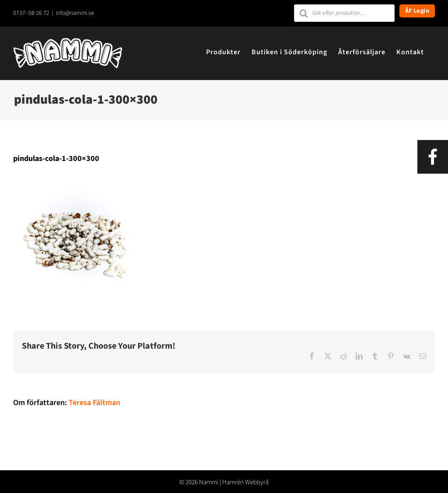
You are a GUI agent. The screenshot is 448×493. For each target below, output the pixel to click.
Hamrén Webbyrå (245, 482)
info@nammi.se (75, 13)
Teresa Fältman (94, 403)
